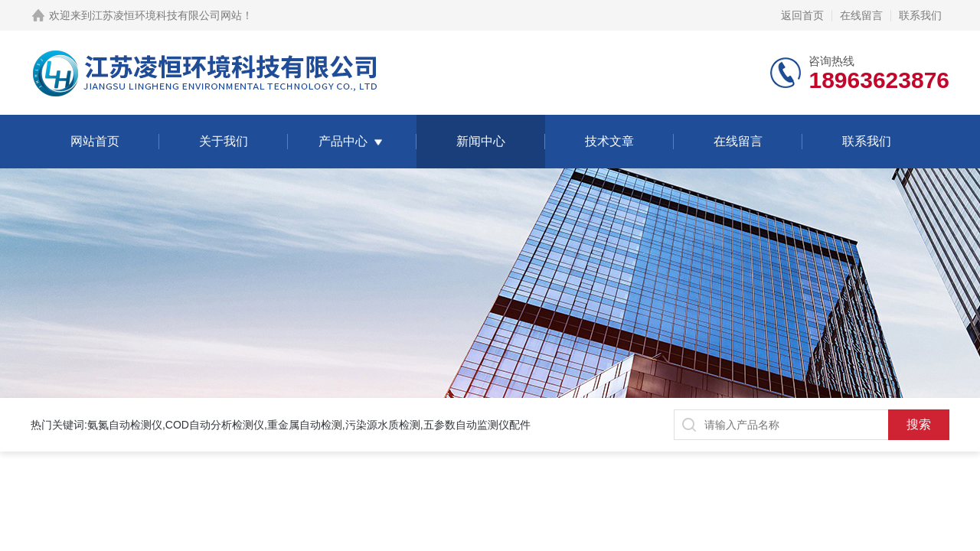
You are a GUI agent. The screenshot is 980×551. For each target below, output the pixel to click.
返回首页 (802, 15)
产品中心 (343, 141)
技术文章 (609, 141)
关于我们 (224, 141)
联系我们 (920, 15)
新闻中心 (481, 141)
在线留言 (861, 15)
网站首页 (95, 141)
